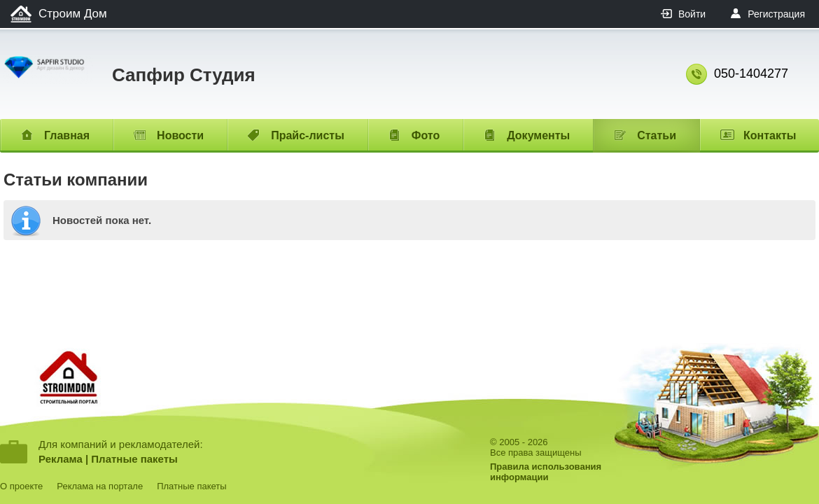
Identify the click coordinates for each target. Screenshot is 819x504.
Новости (180, 135)
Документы (538, 135)
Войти (692, 14)
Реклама (61, 459)
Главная (67, 135)
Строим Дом (73, 14)
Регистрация (776, 14)
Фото (426, 135)
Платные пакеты (134, 459)
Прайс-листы (308, 135)
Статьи (657, 135)
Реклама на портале (100, 486)
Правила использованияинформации (546, 472)
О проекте (21, 486)
